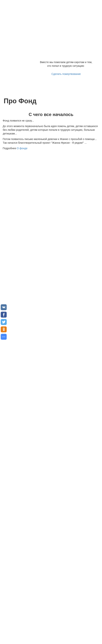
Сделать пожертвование (66, 74)
